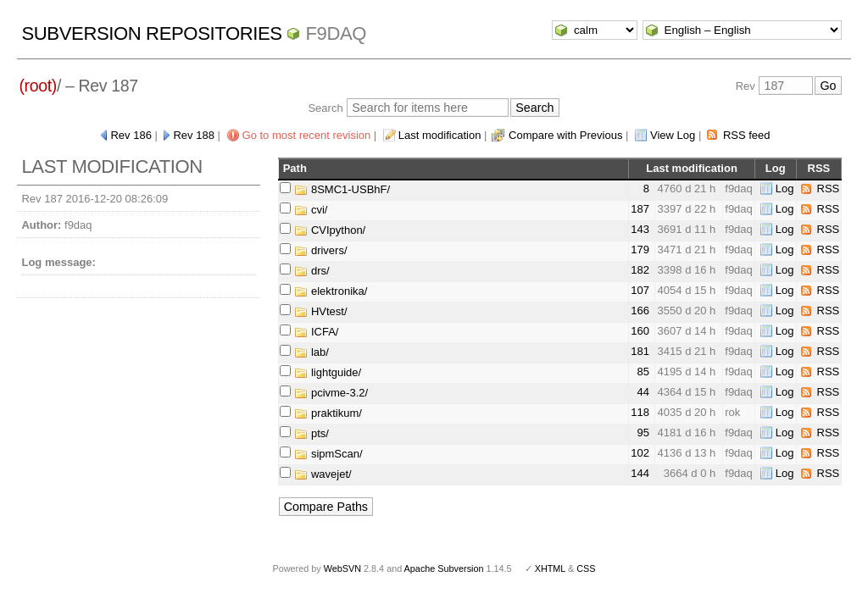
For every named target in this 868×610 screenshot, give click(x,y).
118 (640, 412)
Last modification (440, 135)
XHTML (550, 568)
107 (640, 290)
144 (640, 473)
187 (640, 209)
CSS (586, 568)
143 (640, 229)
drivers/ (320, 250)
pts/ (312, 433)
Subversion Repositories (151, 33)
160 (640, 331)
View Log (673, 135)
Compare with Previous (565, 135)
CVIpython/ (330, 230)
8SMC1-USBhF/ (342, 189)
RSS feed (747, 135)
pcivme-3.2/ (331, 393)
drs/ (312, 271)
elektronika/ (331, 291)
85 (643, 372)
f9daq (336, 33)
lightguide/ (328, 372)
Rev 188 (193, 135)
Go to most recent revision (307, 135)
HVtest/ (320, 311)
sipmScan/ (328, 454)
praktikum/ (328, 413)
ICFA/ (316, 332)
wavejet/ (323, 474)
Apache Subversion (444, 568)
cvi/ (311, 210)
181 (640, 351)
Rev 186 (131, 135)
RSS (829, 189)
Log (785, 189)
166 (640, 311)
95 (643, 433)
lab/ (312, 352)
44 (643, 392)
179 (640, 250)
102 (640, 453)
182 (640, 270)
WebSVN (342, 568)
